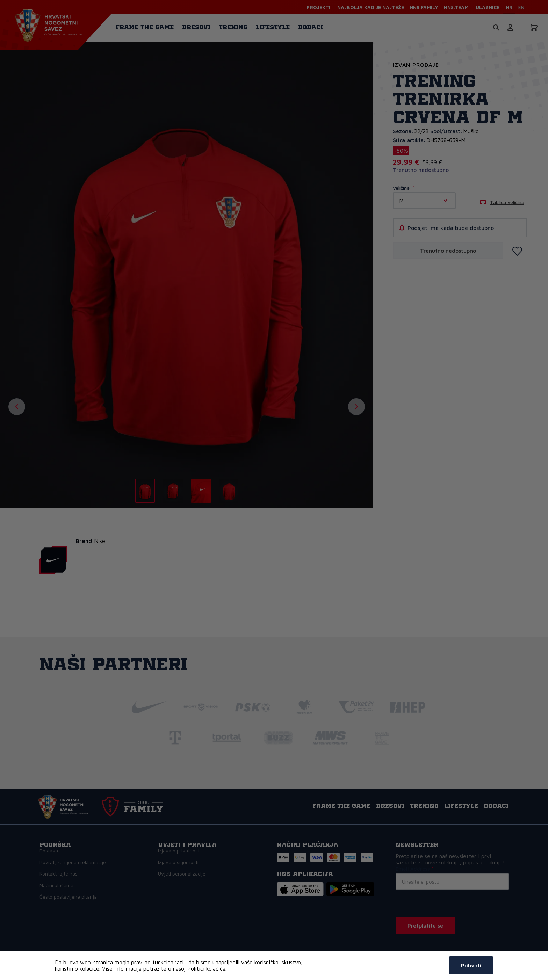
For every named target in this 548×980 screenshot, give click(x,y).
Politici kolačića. (207, 968)
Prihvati (471, 965)
